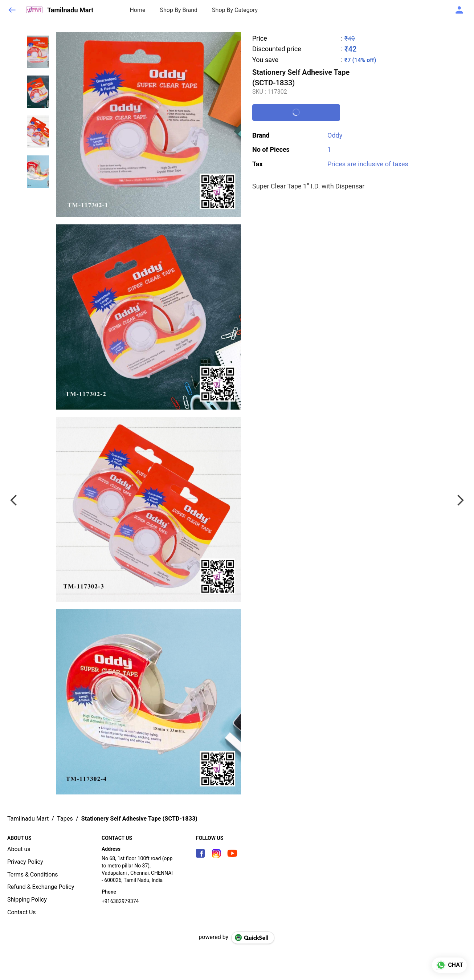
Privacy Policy (25, 862)
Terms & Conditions (33, 875)
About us (19, 849)
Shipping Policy (27, 900)
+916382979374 (120, 901)
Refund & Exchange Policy (41, 887)
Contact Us (22, 912)
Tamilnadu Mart (70, 10)
